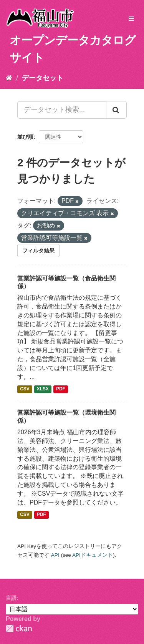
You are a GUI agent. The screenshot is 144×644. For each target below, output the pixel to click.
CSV (25, 389)
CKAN (19, 628)
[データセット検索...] (62, 110)
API (55, 555)
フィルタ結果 (38, 251)
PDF (61, 389)
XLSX (43, 389)
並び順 (25, 137)
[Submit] (116, 110)
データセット (43, 78)
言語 (11, 598)
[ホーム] (9, 78)
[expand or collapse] (131, 19)
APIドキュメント (93, 555)
